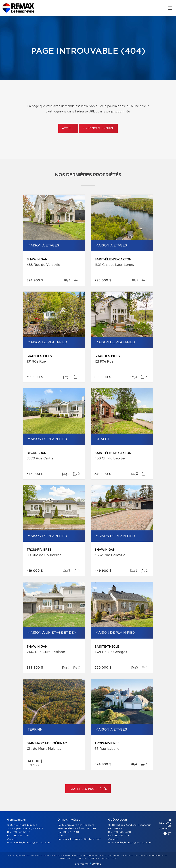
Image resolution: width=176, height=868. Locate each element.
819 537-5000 (22, 832)
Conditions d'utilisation (72, 858)
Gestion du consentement (103, 858)
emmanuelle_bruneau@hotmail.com (29, 843)
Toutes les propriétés (88, 789)
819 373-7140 (21, 836)
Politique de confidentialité (151, 856)
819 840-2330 (122, 832)
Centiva (96, 864)
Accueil (68, 128)
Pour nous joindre (98, 128)
